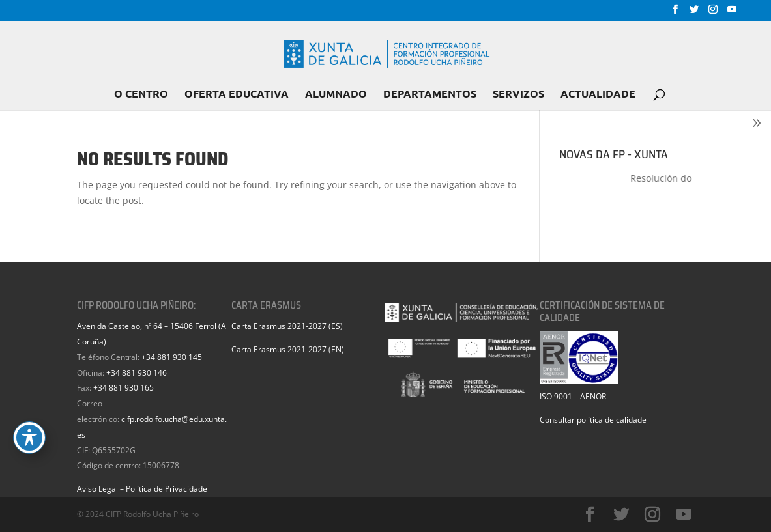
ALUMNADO (336, 95)
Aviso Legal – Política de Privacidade (142, 489)
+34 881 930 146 (137, 373)
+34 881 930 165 (124, 388)
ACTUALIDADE (598, 95)
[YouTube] (732, 13)
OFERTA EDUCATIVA (237, 95)
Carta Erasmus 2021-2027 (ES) (287, 326)
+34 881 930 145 (172, 357)
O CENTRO (141, 95)
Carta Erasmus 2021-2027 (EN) (288, 349)
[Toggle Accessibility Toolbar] (29, 438)
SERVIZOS (518, 95)
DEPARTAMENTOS (430, 95)
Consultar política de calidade (593, 420)
